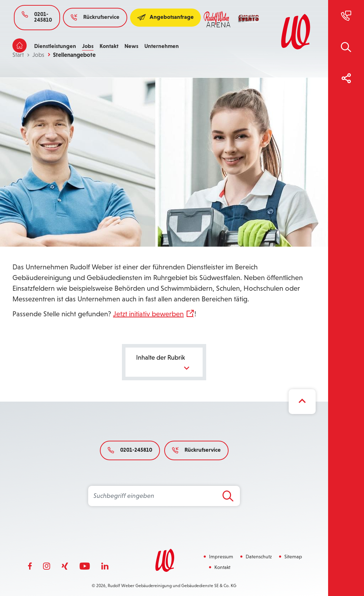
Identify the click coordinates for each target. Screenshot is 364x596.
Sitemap (293, 557)
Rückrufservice (95, 17)
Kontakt (109, 46)
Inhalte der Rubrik (164, 364)
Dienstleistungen (55, 46)
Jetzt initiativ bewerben (148, 314)
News (131, 46)
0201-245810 (37, 17)
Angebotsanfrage (165, 17)
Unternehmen (162, 46)
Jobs (88, 46)
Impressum (221, 557)
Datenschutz (259, 557)
